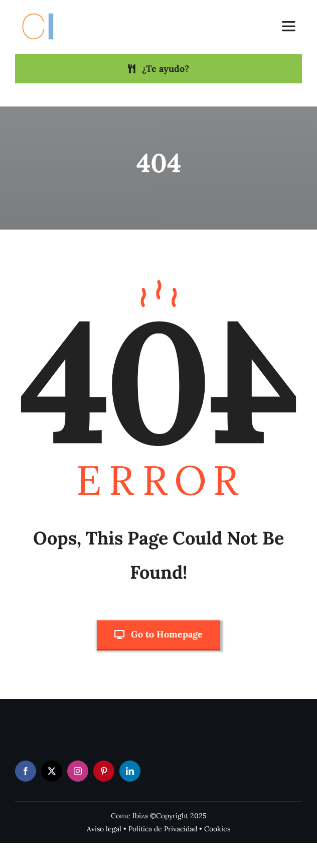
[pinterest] (104, 771)
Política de (146, 829)
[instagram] (78, 771)
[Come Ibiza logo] (47, 12)
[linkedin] (130, 771)
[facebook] (26, 771)
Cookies (217, 829)
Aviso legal (104, 829)
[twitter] (52, 771)
